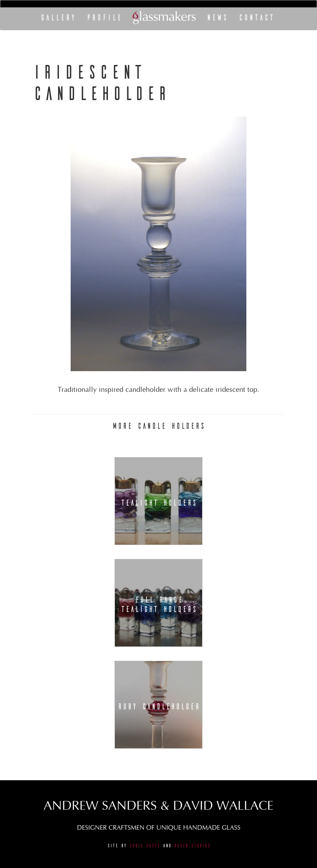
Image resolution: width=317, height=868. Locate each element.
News (217, 17)
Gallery (58, 17)
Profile (104, 17)
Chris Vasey (145, 846)
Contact (256, 17)
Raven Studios (192, 846)
